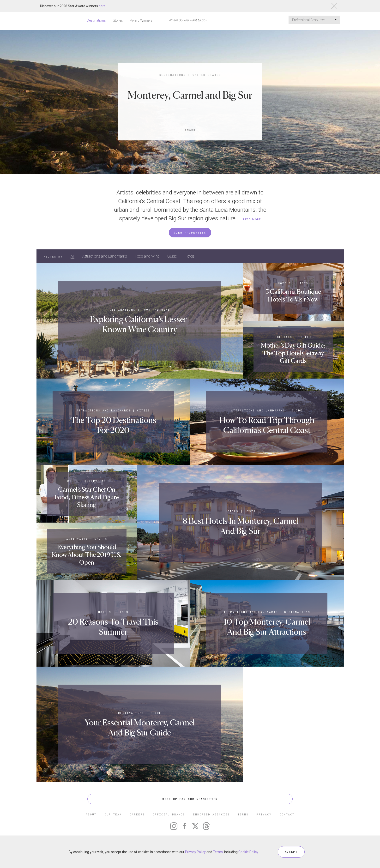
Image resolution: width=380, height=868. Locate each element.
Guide (172, 256)
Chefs (73, 481)
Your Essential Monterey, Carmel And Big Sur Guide (140, 727)
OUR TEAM (113, 814)
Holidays (283, 337)
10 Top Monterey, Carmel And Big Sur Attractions (267, 627)
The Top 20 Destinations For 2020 (113, 425)
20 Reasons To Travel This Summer (113, 627)
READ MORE (252, 220)
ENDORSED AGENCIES (211, 814)
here (102, 6)
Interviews (96, 481)
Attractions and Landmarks (105, 256)
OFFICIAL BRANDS (169, 814)
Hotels (190, 256)
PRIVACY (264, 814)
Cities (144, 410)
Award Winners (141, 20)
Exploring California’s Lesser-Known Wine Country (140, 324)
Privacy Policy (195, 852)
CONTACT (287, 814)
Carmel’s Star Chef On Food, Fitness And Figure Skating (87, 497)
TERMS (243, 814)
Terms (218, 852)
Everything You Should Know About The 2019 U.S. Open (87, 555)
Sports (101, 539)
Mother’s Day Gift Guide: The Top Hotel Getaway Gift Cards (293, 353)
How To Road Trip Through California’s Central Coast (267, 425)
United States (207, 75)
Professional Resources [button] (314, 20)
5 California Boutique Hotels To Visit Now (293, 295)
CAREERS (137, 814)
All (72, 256)
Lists (303, 283)
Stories (118, 20)
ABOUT (91, 814)
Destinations (96, 20)
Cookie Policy (248, 852)
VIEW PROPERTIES (190, 232)
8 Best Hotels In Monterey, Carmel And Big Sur (240, 526)
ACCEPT (291, 852)
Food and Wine (147, 256)
